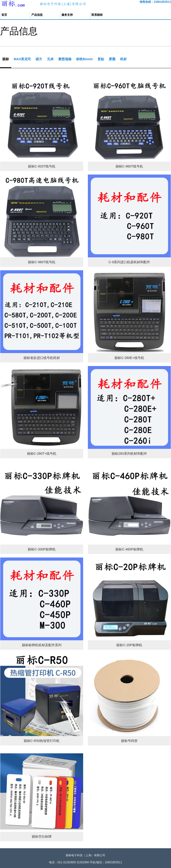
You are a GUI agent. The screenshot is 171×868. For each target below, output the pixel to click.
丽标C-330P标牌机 (42, 549)
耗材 (123, 59)
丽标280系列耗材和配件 (129, 454)
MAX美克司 (22, 59)
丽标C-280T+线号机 (42, 454)
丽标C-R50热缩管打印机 (42, 741)
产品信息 (37, 15)
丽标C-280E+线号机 (129, 358)
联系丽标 (97, 15)
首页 (4, 15)
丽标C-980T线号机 (42, 262)
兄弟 (50, 59)
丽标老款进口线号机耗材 (42, 358)
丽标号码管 (129, 741)
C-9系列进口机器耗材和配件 (129, 262)
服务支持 (67, 15)
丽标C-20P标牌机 (129, 645)
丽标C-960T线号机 (129, 166)
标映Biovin (84, 59)
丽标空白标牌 (42, 836)
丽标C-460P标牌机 (129, 549)
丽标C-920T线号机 (42, 166)
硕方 (39, 59)
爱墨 (112, 59)
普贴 (101, 59)
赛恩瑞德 (65, 59)
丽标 (6, 59)
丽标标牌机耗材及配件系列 (42, 645)
